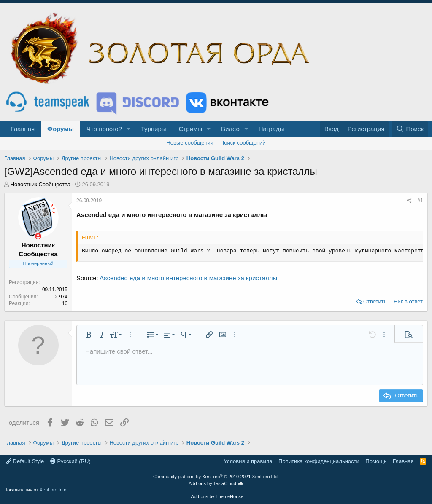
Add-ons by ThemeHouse (217, 496)
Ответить (375, 302)
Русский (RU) (70, 461)
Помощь (376, 461)
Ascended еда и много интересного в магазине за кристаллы (188, 278)
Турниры (154, 129)
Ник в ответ (408, 302)
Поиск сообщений (243, 143)
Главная (23, 129)
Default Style (25, 461)
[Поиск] (410, 129)
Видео (230, 129)
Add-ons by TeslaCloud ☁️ (216, 483)
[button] (129, 129)
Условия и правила (248, 461)
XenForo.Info (53, 490)
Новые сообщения (190, 143)
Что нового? (104, 129)
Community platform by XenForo (216, 477)
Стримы (191, 129)
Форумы (61, 129)
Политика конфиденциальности (319, 461)
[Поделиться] (409, 201)
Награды (271, 129)
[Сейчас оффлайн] (38, 236)
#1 (420, 201)
